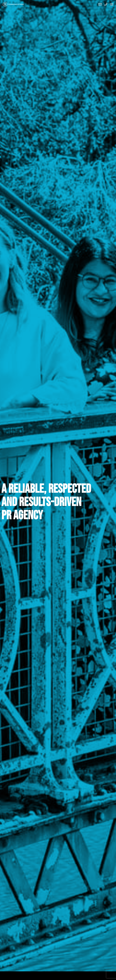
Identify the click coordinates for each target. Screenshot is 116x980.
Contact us (100, 4)
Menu (112, 4)
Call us (106, 4)
